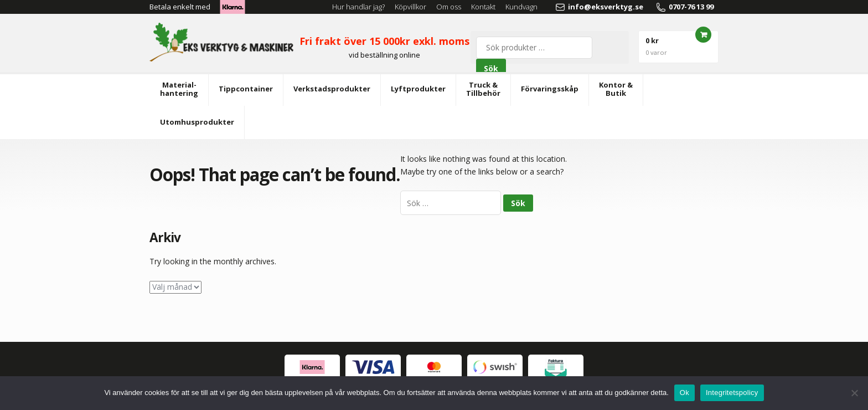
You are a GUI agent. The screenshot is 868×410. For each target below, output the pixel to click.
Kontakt (483, 7)
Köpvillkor (410, 7)
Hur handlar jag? (358, 7)
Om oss (449, 7)
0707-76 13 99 (685, 7)
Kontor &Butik (616, 89)
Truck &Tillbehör (483, 89)
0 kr (656, 46)
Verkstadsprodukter (332, 89)
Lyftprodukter (418, 89)
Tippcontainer (246, 89)
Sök (491, 68)
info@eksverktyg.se (599, 7)
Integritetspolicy (732, 393)
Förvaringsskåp (550, 89)
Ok (684, 393)
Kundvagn (521, 7)
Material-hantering (179, 89)
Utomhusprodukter (197, 122)
